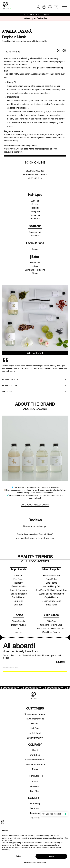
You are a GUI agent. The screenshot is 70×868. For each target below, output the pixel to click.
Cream (35, 249)
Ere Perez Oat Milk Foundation (51, 590)
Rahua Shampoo (51, 576)
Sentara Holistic (19, 594)
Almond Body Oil (51, 587)
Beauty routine (19, 625)
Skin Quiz (35, 724)
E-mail (35, 782)
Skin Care (51, 621)
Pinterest (35, 818)
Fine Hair (35, 208)
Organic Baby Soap (51, 601)
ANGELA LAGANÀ (17, 32)
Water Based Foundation (51, 594)
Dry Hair (35, 205)
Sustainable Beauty (35, 760)
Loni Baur (19, 605)
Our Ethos (35, 755)
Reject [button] (19, 856)
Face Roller (51, 579)
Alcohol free (35, 263)
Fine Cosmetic (19, 587)
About (35, 750)
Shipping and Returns (35, 714)
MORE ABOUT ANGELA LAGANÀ (35, 505)
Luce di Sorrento (19, 590)
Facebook (35, 813)
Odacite (19, 576)
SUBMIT (62, 662)
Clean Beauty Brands (35, 765)
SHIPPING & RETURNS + (35, 175)
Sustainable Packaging (35, 270)
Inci (19, 629)
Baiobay (19, 583)
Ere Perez (19, 579)
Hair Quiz (35, 728)
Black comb (51, 583)
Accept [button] (51, 856)
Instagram (35, 808)
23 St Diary (35, 804)
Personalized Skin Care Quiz (51, 629)
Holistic (35, 267)
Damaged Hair (35, 232)
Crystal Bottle (51, 598)
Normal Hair (35, 215)
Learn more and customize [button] (35, 863)
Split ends (35, 236)
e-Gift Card (35, 733)
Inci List (19, 632)
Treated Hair (35, 219)
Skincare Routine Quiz (51, 625)
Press (35, 769)
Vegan (35, 274)
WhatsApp (35, 787)
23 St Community (35, 738)
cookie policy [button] (7, 840)
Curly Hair (35, 201)
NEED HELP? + (35, 179)
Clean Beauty (19, 621)
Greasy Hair (35, 212)
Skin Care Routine (51, 632)
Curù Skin (19, 601)
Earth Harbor (19, 598)
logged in (33, 538)
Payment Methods (35, 719)
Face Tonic (51, 605)
